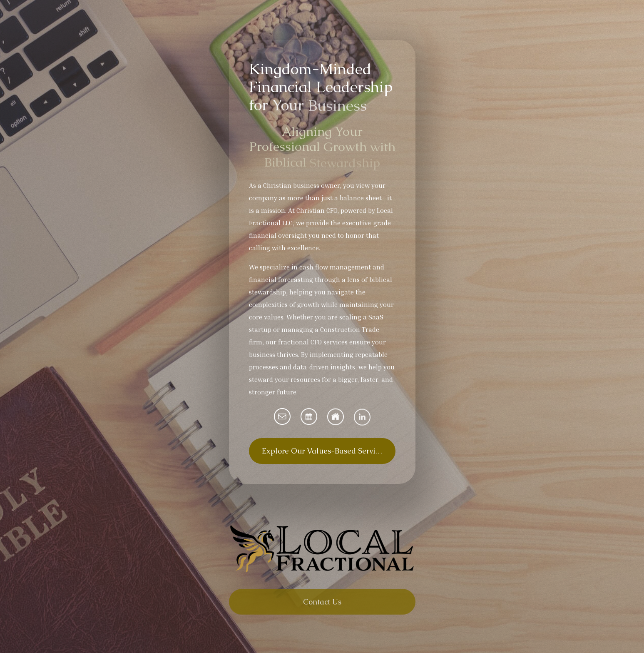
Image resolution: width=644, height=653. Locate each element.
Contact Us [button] (322, 604)
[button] (282, 416)
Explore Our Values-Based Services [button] (324, 451)
